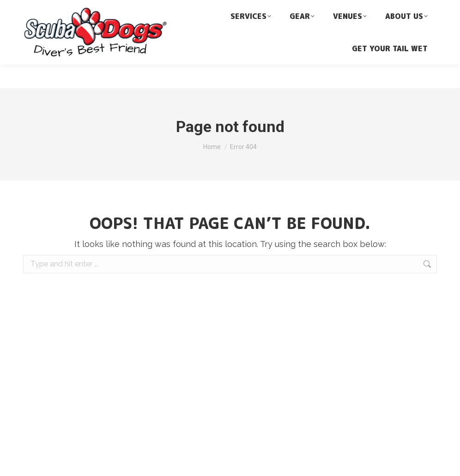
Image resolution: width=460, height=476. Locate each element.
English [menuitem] (359, 16)
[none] (391, 16)
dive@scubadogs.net (125, 6)
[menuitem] (391, 16)
